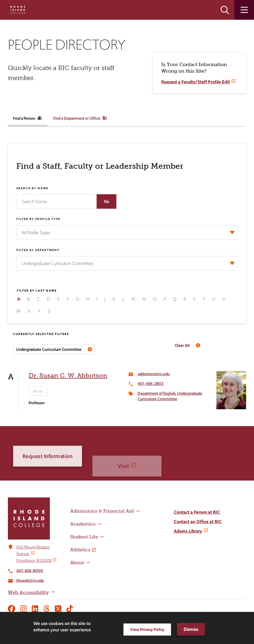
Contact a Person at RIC (197, 512)
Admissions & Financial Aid (102, 511)
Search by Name (32, 188)
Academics (83, 524)
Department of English (157, 393)
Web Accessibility (28, 592)
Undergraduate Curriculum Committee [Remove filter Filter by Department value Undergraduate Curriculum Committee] (49, 349)
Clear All (182, 345)
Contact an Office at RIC (198, 522)
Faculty (38, 391)
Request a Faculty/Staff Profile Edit (196, 82)
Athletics (80, 550)
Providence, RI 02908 (34, 560)
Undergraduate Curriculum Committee (170, 396)
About (77, 563)
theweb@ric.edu (30, 580)
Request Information (48, 474)
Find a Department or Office (80, 118)
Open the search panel (225, 10)
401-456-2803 (151, 384)
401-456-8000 (30, 571)
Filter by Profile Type (38, 219)
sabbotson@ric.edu (154, 374)
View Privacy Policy (147, 629)
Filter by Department (38, 250)
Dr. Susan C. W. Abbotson (68, 375)
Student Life (84, 537)
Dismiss (191, 629)
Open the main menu (244, 10)
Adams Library (188, 531)
